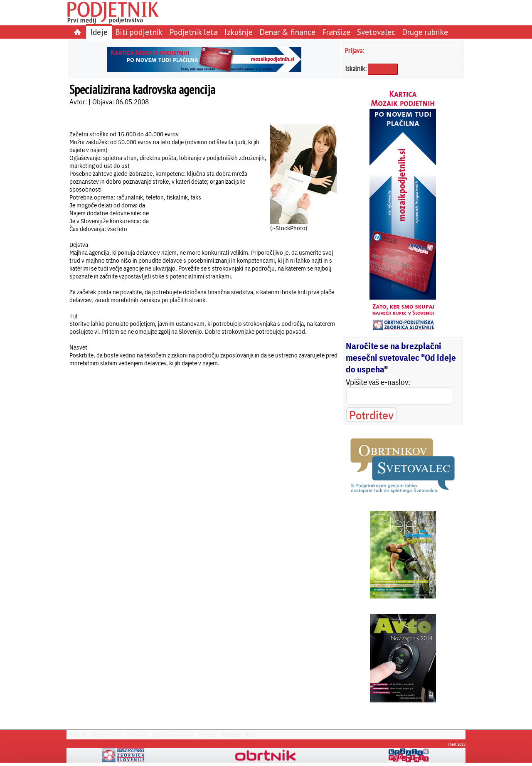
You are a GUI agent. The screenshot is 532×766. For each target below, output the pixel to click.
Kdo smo (207, 735)
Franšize (336, 32)
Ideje (99, 32)
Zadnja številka (106, 735)
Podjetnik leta (193, 32)
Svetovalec (376, 32)
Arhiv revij (137, 735)
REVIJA (76, 735)
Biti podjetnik (139, 32)
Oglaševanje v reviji (173, 735)
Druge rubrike (425, 32)
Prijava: (355, 50)
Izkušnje (239, 32)
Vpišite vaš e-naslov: (378, 382)
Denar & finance (287, 32)
